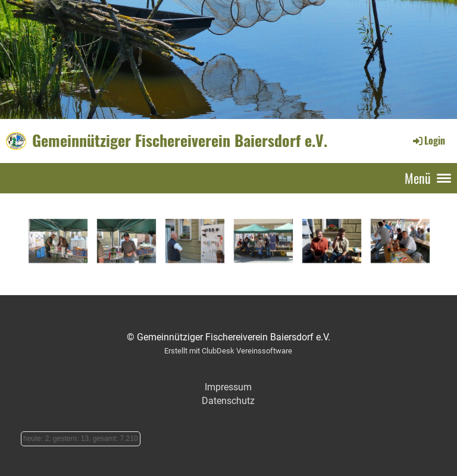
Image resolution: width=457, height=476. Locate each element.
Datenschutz (228, 401)
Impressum (228, 387)
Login (428, 140)
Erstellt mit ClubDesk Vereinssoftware (228, 351)
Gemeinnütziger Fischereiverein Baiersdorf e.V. (180, 140)
